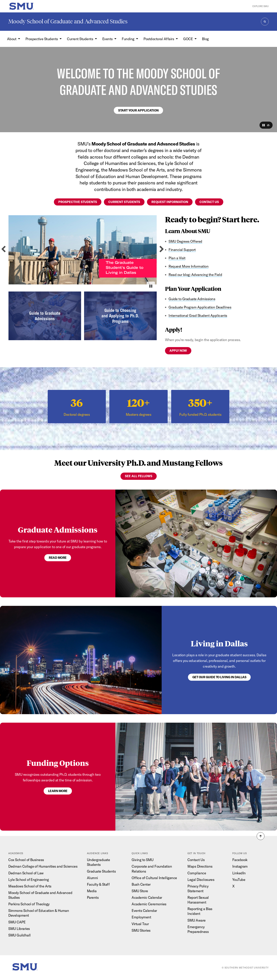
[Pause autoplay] (151, 286)
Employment (141, 917)
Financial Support (182, 250)
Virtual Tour (140, 924)
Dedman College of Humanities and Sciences (43, 866)
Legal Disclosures (201, 880)
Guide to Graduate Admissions (192, 299)
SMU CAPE (17, 922)
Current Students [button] (80, 39)
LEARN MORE (58, 791)
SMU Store (140, 891)
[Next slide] (162, 249)
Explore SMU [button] (261, 6)
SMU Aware (196, 920)
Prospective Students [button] (42, 39)
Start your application (138, 110)
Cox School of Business (26, 860)
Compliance (197, 873)
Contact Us (196, 860)
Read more (58, 558)
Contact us (209, 202)
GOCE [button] (188, 39)
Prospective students (78, 202)
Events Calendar (144, 911)
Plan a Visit (177, 258)
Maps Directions (200, 866)
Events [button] (108, 39)
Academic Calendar (147, 897)
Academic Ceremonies (149, 904)
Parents (93, 897)
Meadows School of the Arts (30, 886)
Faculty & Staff (98, 884)
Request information (170, 202)
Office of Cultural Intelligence (154, 878)
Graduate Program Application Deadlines (200, 307)
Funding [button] (128, 39)
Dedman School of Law (26, 873)
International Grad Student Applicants (198, 315)
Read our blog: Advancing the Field (195, 275)
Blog (205, 39)
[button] (264, 125)
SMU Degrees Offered (185, 241)
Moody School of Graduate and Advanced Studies (68, 21)
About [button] (12, 39)
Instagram (240, 866)
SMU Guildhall (19, 935)
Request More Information (188, 266)
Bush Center (141, 884)
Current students (124, 202)
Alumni (92, 878)
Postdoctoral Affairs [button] (159, 39)
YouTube (239, 880)
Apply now (178, 351)
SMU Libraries (19, 929)
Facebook (240, 860)
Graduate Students (101, 871)
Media (92, 891)
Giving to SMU (142, 860)
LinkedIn (239, 873)
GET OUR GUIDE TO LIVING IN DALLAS (219, 677)
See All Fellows (139, 476)
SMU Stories (141, 930)
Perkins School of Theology (29, 904)
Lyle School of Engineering (29, 880)
